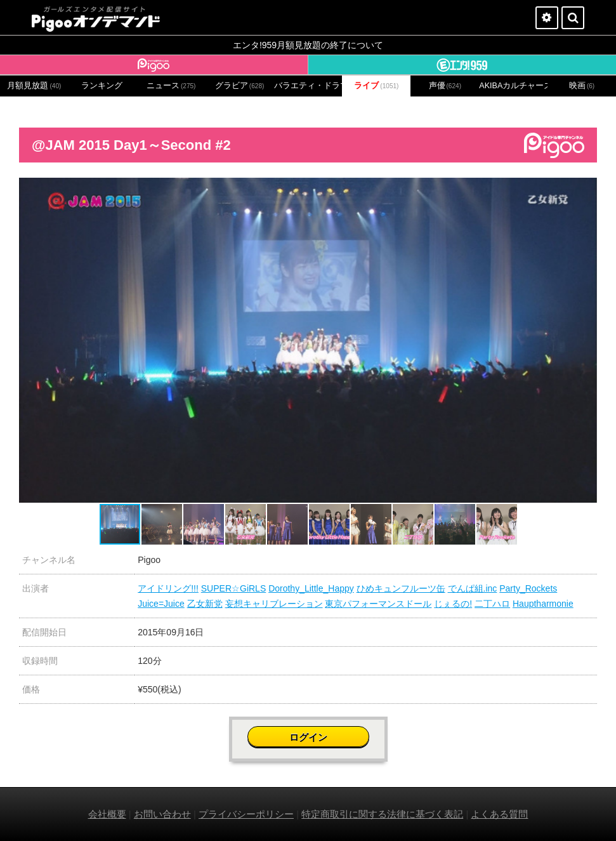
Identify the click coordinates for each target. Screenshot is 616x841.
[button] (586, 189)
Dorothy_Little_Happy (311, 588)
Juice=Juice (161, 604)
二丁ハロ (492, 604)
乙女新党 (205, 604)
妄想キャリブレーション (274, 604)
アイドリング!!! (168, 588)
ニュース (171, 86)
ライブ (376, 86)
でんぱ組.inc (473, 588)
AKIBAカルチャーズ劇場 (513, 86)
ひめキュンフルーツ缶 (401, 588)
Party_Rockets (528, 588)
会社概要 (107, 814)
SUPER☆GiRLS (233, 588)
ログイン (308, 737)
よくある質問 (499, 814)
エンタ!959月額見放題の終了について (308, 45)
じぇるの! (453, 604)
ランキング (102, 86)
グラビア (240, 86)
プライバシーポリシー (246, 814)
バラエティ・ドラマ (308, 86)
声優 (445, 86)
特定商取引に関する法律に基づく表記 (382, 814)
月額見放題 (34, 86)
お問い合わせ (162, 814)
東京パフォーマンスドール (378, 604)
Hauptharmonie (543, 604)
